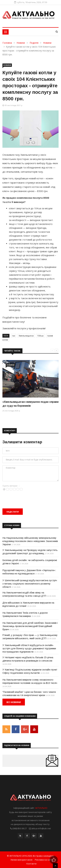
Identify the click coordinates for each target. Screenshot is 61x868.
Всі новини (14, 702)
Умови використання (21, 860)
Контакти (31, 864)
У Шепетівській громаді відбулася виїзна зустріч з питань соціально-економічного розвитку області (30, 584)
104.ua (40, 336)
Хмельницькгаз (26, 336)
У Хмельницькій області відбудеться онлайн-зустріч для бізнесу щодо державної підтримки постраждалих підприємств (29, 648)
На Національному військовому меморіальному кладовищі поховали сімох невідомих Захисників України (30, 541)
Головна (7, 43)
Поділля (34, 43)
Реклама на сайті (44, 860)
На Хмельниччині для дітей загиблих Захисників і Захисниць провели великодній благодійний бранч (30, 626)
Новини (21, 43)
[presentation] (27, 497)
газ (14, 336)
